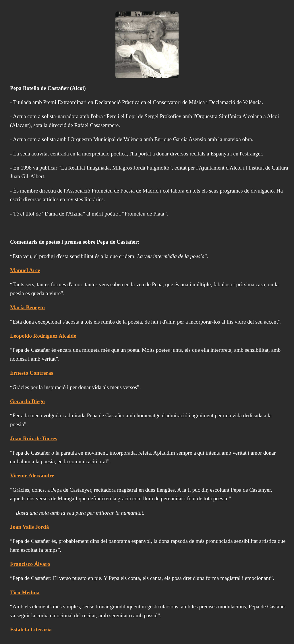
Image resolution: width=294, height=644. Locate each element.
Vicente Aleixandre (32, 475)
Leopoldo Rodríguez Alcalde (43, 336)
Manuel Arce (25, 270)
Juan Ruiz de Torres (34, 438)
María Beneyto (27, 307)
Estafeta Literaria (31, 629)
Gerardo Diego (27, 401)
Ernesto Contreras (32, 373)
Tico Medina (25, 592)
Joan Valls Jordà (29, 527)
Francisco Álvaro (30, 564)
